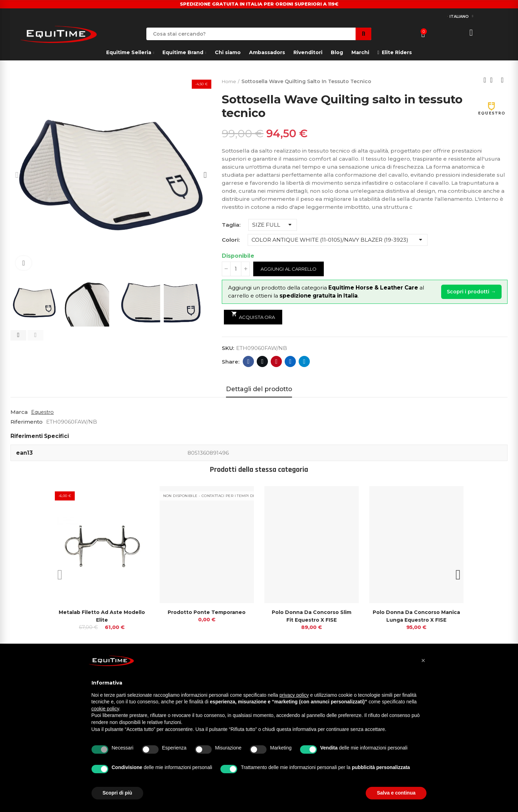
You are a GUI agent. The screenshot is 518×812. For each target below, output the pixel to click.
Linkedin (290, 361)
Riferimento (27, 422)
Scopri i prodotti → (469, 292)
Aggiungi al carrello (293, 269)
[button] (18, 335)
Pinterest (276, 361)
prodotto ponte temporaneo (207, 612)
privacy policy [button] (294, 695)
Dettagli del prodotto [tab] (259, 389)
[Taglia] (273, 225)
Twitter (262, 361)
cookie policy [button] (105, 709)
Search (363, 34)
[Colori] (338, 240)
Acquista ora (255, 316)
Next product (502, 80)
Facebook (249, 361)
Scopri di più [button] (118, 793)
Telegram (304, 361)
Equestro (43, 412)
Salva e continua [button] (396, 793)
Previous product (485, 80)
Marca (19, 412)
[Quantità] (236, 269)
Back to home (494, 80)
